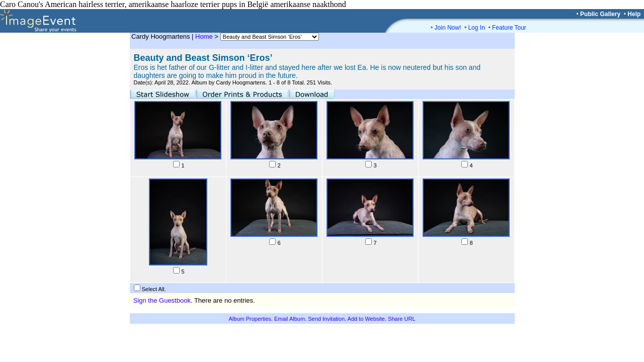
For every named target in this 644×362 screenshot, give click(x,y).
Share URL (401, 319)
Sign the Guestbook (162, 300)
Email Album (290, 319)
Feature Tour (509, 28)
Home (204, 36)
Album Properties (250, 319)
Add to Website (366, 319)
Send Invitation (326, 319)
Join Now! (448, 28)
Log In (476, 28)
